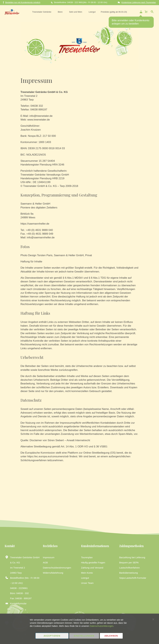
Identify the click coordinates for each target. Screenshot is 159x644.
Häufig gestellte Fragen (93, 563)
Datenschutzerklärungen (102, 626)
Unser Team (87, 583)
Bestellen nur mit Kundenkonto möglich (22, 3)
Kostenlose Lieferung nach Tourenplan (139, 2)
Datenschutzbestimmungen (57, 568)
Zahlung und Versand (92, 568)
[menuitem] (42, 11)
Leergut (85, 578)
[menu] (79, 11)
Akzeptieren (52, 636)
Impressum (49, 557)
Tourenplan (87, 557)
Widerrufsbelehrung (53, 573)
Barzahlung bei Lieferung (132, 557)
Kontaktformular (18, 603)
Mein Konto (87, 573)
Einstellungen (84, 636)
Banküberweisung (128, 573)
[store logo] (10, 11)
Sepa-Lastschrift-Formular (133, 578)
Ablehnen (111, 636)
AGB (45, 563)
